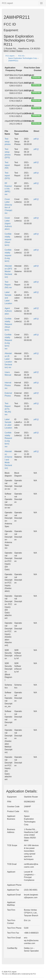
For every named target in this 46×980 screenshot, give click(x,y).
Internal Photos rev (8, 385)
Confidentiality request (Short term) (8, 239)
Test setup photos (8, 142)
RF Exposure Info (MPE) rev (8, 189)
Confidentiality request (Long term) (8, 255)
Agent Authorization (8, 311)
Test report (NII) (7, 165)
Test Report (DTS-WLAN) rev (8, 409)
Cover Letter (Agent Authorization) (8, 223)
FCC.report (7, 3)
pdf (36, 139)
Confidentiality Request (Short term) (8, 324)
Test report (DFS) (7, 176)
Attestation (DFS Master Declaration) (8, 271)
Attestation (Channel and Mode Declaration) (8, 460)
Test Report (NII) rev (8, 285)
